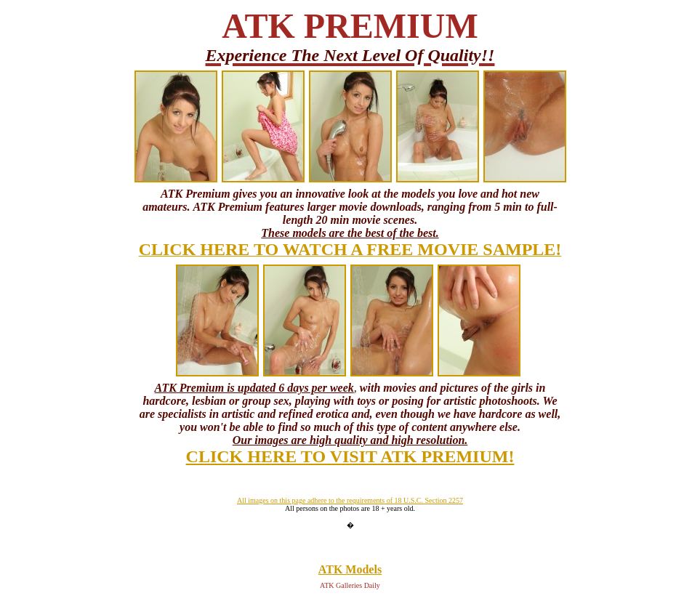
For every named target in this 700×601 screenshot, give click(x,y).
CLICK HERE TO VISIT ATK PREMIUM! (350, 456)
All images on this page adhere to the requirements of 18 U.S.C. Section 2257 (350, 500)
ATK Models (350, 569)
